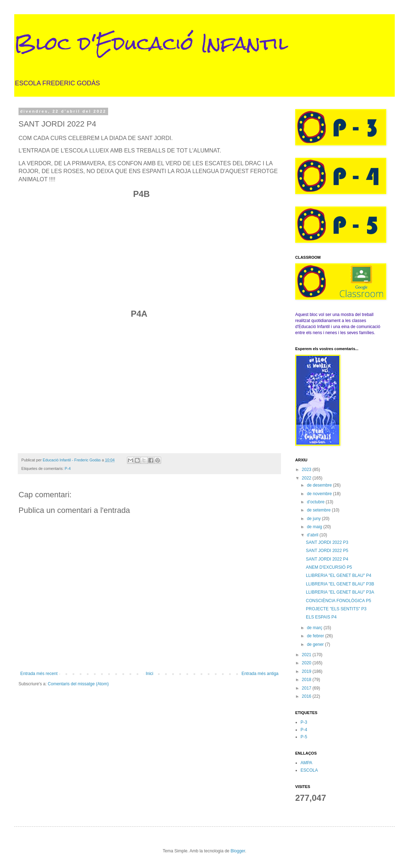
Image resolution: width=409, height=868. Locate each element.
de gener (316, 644)
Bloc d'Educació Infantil (151, 43)
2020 (307, 663)
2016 (307, 696)
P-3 (304, 722)
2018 (307, 680)
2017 (307, 688)
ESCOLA (309, 770)
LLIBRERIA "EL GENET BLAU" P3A (340, 592)
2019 (307, 671)
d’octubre (316, 502)
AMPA (306, 763)
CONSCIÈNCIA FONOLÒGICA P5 (338, 601)
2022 (307, 478)
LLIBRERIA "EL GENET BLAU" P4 (339, 575)
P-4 (68, 468)
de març (315, 628)
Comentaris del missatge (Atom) (78, 684)
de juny (314, 519)
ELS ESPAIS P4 (321, 617)
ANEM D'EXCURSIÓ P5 (329, 567)
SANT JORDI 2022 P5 (327, 551)
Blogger (238, 851)
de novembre (320, 494)
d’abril (313, 535)
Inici (150, 674)
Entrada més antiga (260, 674)
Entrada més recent (39, 674)
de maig (315, 527)
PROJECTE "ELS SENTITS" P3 (336, 609)
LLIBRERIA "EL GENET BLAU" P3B (340, 584)
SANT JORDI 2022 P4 (327, 559)
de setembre (319, 510)
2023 (307, 470)
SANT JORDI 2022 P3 (327, 542)
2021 (307, 655)
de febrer (316, 636)
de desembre (320, 485)
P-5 (304, 737)
